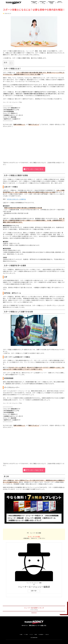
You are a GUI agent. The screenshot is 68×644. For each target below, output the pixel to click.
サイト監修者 (26, 635)
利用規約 (36, 635)
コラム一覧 (31, 635)
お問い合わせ (47, 635)
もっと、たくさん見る (34, 537)
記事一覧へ (34, 591)
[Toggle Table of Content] (10, 63)
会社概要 (21, 635)
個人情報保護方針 (41, 635)
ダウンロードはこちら (34, 169)
